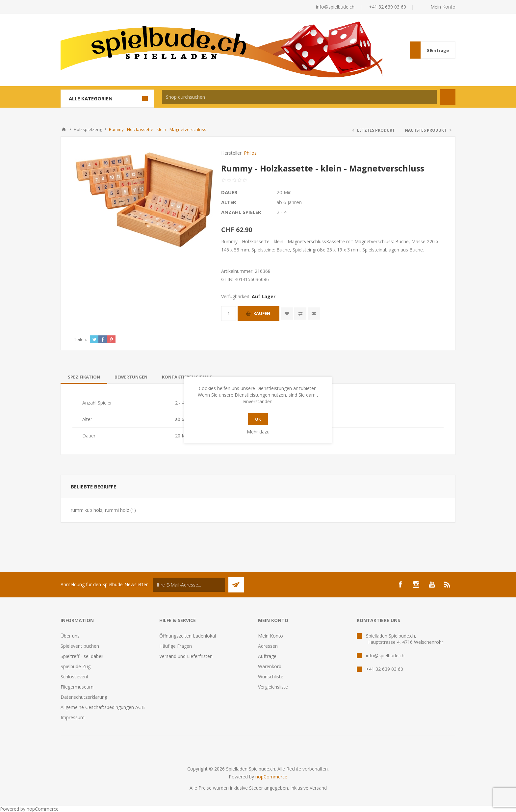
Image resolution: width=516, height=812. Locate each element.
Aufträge (267, 656)
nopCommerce (271, 777)
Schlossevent (75, 677)
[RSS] (448, 585)
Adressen (268, 646)
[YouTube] (432, 585)
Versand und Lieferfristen (186, 656)
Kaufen (262, 313)
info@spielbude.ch (335, 7)
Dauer (229, 192)
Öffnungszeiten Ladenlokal (188, 636)
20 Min (284, 192)
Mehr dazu (258, 432)
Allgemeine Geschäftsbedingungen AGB (103, 707)
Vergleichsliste (273, 687)
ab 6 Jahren (289, 202)
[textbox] (299, 97)
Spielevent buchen (80, 646)
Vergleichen (300, 314)
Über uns (70, 636)
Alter (229, 202)
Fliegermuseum (77, 687)
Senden (236, 585)
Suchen (448, 97)
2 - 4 (282, 212)
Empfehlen (314, 314)
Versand (318, 788)
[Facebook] (400, 585)
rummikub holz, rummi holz (100, 510)
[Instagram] (416, 585)
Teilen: (81, 339)
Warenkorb (270, 666)
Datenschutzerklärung (84, 697)
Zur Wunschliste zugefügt (287, 314)
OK (258, 419)
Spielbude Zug (76, 666)
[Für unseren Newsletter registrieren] (189, 585)
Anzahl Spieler (241, 212)
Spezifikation (84, 377)
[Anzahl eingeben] (229, 314)
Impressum (73, 717)
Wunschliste (271, 677)
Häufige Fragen (176, 646)
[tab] (84, 377)
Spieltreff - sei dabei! (82, 656)
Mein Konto (443, 7)
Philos (250, 153)
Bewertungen (131, 377)
